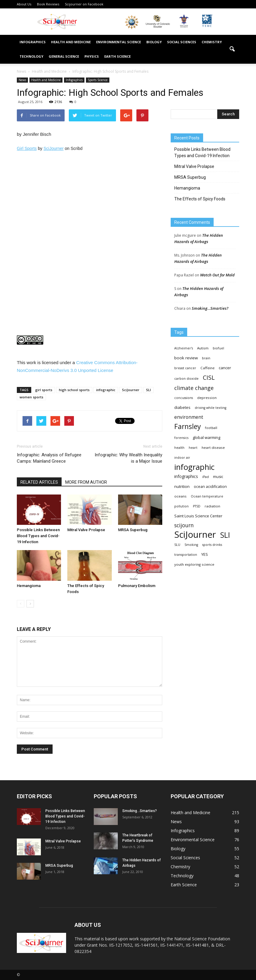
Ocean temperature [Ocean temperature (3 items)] (207, 496)
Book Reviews (48, 4)
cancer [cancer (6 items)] (225, 368)
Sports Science (98, 80)
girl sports (44, 390)
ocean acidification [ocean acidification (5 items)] (210, 487)
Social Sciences (182, 42)
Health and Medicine (71, 42)
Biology (154, 42)
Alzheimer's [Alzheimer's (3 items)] (184, 348)
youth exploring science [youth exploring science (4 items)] (194, 564)
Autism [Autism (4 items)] (203, 348)
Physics (92, 56)
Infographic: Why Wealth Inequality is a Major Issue (128, 458)
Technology (31, 56)
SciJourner (54, 148)
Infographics (33, 42)
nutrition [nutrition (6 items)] (182, 486)
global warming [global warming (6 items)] (206, 437)
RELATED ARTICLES (39, 482)
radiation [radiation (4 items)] (212, 506)
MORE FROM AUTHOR (86, 482)
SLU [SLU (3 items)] (177, 545)
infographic (106, 390)
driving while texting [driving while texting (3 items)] (210, 408)
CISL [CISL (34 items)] (209, 377)
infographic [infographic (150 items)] (194, 467)
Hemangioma (29, 586)
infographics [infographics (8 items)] (186, 476)
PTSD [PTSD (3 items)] (197, 506)
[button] (232, 49)
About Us (24, 4)
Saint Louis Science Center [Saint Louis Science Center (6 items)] (198, 516)
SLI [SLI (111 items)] (225, 535)
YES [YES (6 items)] (205, 554)
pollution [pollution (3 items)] (181, 506)
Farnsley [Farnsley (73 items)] (187, 426)
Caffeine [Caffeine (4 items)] (207, 368)
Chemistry (212, 42)
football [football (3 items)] (211, 428)
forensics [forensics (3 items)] (181, 438)
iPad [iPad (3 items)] (206, 477)
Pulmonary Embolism (137, 586)
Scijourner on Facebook (84, 4)
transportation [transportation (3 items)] (186, 555)
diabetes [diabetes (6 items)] (182, 407)
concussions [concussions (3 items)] (184, 398)
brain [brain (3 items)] (206, 358)
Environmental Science (119, 42)
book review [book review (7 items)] (186, 358)
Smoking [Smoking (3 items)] (191, 545)
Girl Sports (27, 148)
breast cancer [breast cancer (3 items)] (185, 368)
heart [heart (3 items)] (193, 448)
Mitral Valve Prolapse (86, 530)
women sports (31, 397)
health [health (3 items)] (179, 448)
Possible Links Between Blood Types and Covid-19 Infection (38, 536)
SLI (148, 390)
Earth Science (117, 56)
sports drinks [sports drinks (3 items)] (212, 545)
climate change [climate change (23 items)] (194, 388)
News (22, 80)
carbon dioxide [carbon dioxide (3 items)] (186, 379)
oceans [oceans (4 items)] (180, 496)
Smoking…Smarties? (210, 308)
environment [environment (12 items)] (189, 417)
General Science (64, 56)
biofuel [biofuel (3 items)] (218, 348)
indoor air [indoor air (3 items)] (182, 458)
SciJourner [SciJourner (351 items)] (195, 535)
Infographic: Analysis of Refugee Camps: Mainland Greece (49, 458)
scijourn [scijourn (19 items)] (184, 525)
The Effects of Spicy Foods (200, 199)
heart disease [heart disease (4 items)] (213, 447)
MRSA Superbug (133, 530)
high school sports (74, 390)
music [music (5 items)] (218, 477)
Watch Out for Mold (217, 275)
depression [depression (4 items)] (207, 398)
